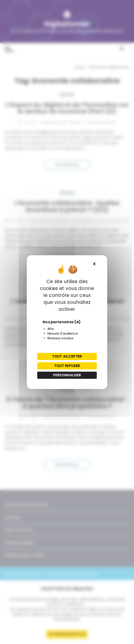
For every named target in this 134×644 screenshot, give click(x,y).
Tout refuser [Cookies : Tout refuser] (67, 366)
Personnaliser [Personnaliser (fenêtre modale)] (67, 375)
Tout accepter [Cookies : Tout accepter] (67, 356)
